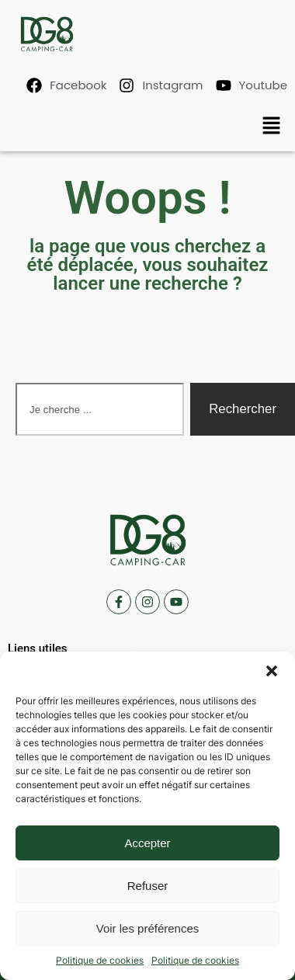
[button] (272, 671)
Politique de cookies (100, 960)
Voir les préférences (148, 928)
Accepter (147, 843)
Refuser (148, 886)
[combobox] (100, 409)
